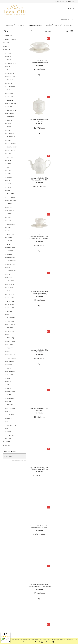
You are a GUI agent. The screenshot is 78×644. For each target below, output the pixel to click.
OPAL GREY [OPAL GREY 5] (10, 298)
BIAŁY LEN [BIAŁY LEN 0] (10, 80)
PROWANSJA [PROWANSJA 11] (11, 338)
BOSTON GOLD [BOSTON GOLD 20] (12, 110)
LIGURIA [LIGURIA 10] (9, 241)
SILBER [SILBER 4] (9, 395)
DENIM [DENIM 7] (9, 154)
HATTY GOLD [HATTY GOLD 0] (11, 197)
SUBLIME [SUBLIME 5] (10, 405)
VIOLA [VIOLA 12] (9, 432)
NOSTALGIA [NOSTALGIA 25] (11, 284)
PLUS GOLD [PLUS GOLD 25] (11, 321)
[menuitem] (10, 25)
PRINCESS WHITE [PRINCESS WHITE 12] (12, 331)
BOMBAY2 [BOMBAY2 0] (10, 100)
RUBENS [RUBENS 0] (9, 365)
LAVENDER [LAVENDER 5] (10, 227)
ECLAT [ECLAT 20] (9, 170)
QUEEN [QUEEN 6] (9, 438)
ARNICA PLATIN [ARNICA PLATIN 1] (12, 63)
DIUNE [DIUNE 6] (9, 164)
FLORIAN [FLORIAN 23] (10, 184)
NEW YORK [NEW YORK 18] (10, 281)
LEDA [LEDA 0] (9, 231)
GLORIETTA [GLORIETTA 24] (10, 194)
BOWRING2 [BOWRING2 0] (10, 117)
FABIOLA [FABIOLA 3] (10, 180)
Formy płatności (8, 631)
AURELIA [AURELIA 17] (10, 60)
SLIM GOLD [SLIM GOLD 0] (10, 398)
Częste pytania (25, 631)
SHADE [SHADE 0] (9, 385)
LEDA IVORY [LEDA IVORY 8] (11, 234)
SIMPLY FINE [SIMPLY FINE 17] (11, 391)
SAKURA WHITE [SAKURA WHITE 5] (12, 371)
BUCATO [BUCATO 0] (9, 120)
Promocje (7, 445)
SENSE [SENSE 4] (9, 381)
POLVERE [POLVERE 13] (10, 328)
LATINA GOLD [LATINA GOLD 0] (11, 224)
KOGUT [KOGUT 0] (9, 214)
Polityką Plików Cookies (45, 640)
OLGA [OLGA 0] (9, 291)
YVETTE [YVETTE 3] (9, 412)
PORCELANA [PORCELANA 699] (8, 36)
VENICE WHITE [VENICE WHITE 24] (11, 425)
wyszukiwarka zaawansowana (18, 460)
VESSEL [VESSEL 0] (9, 428)
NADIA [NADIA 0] (9, 274)
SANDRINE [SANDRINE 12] (10, 375)
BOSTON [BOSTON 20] (10, 107)
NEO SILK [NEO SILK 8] (10, 278)
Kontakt (59, 631)
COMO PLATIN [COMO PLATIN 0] (11, 144)
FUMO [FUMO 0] (9, 187)
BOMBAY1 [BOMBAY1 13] (10, 97)
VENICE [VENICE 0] (9, 422)
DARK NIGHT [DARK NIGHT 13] (11, 150)
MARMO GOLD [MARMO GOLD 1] (11, 247)
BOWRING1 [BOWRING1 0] (10, 113)
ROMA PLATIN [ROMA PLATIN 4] (11, 358)
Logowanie (42, 629)
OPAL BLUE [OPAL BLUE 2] (10, 301)
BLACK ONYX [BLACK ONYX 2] (11, 87)
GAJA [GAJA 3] (9, 190)
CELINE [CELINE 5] (9, 127)
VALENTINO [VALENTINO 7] (11, 415)
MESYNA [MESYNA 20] (10, 254)
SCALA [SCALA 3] (9, 378)
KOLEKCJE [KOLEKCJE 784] (7, 50)
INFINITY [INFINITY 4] (10, 207)
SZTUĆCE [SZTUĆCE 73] (7, 43)
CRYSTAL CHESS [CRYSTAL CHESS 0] (12, 147)
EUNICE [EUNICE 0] (9, 177)
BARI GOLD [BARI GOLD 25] (10, 73)
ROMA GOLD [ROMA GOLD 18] (11, 355)
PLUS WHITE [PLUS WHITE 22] (11, 318)
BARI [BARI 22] (8, 70)
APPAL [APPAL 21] (9, 57)
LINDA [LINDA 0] (9, 244)
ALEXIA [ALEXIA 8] (9, 53)
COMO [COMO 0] (9, 140)
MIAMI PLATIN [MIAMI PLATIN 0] (11, 261)
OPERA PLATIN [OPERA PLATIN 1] (11, 308)
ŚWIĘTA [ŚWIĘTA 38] (7, 46)
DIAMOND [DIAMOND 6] (10, 157)
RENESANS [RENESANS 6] (10, 345)
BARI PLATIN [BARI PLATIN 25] (11, 77)
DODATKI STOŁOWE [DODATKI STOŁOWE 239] (10, 39)
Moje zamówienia (44, 631)
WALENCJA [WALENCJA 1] (10, 435)
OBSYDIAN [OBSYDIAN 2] (10, 288)
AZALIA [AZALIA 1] (9, 67)
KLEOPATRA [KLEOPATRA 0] (11, 211)
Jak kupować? (25, 629)
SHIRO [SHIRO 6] (9, 388)
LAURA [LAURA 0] (9, 221)
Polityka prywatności (27, 634)
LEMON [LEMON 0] (9, 237)
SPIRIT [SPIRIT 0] (9, 402)
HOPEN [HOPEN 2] (9, 204)
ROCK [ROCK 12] (9, 351)
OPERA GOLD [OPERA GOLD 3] (11, 304)
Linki (58, 634)
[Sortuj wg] (54, 31)
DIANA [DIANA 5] (9, 160)
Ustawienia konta (44, 636)
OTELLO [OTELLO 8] (9, 311)
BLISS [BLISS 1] (9, 90)
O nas (58, 629)
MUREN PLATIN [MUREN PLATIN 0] (12, 271)
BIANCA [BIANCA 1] (9, 83)
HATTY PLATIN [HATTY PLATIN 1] (11, 200)
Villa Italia (39, 65)
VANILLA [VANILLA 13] (10, 418)
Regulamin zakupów (27, 636)
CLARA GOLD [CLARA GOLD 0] (11, 134)
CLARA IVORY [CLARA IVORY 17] (11, 137)
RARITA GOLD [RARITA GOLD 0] (11, 341)
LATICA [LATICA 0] (9, 217)
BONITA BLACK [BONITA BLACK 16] (12, 103)
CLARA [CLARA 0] (9, 130)
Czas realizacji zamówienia (10, 629)
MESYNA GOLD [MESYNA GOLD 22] (12, 257)
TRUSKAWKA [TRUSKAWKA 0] (11, 408)
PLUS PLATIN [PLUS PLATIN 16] (11, 324)
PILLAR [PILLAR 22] (9, 314)
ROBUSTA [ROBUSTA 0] (10, 348)
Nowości (7, 442)
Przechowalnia (43, 634)
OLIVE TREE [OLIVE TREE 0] (10, 294)
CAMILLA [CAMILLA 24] (10, 123)
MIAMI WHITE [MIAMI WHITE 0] (11, 264)
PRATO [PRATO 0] (9, 334)
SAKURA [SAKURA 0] (9, 368)
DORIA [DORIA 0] (9, 167)
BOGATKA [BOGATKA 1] (10, 93)
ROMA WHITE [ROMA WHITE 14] (11, 361)
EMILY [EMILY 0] (9, 174)
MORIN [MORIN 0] (9, 268)
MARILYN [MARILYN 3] (10, 251)
